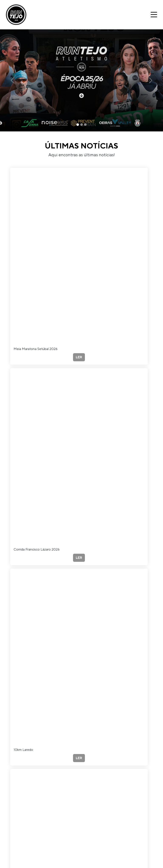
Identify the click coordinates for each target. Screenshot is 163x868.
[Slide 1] (78, 125)
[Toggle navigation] (154, 15)
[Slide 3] (85, 125)
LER (79, 357)
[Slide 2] (81, 125)
